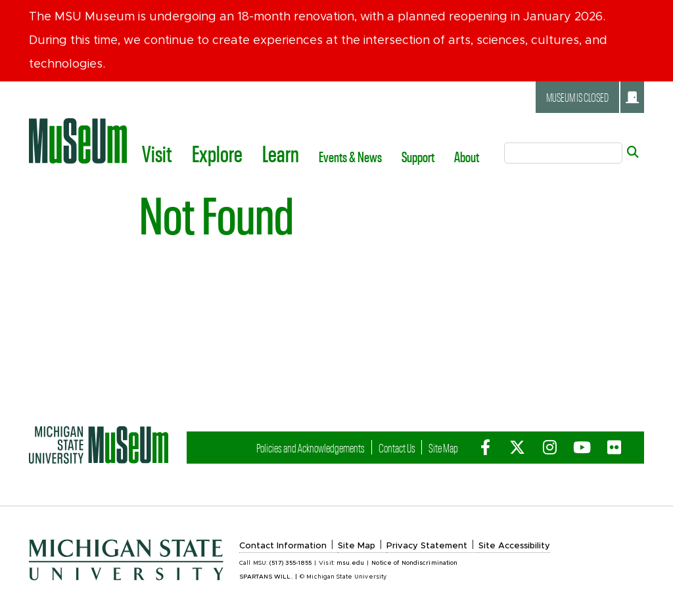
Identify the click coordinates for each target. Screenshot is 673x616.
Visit (157, 153)
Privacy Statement (427, 546)
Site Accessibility (514, 546)
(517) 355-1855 (290, 563)
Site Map (443, 448)
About (467, 156)
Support (418, 156)
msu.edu (350, 563)
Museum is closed (592, 97)
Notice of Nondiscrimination (414, 563)
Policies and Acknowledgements (311, 448)
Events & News (350, 156)
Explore (217, 153)
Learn (281, 153)
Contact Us (397, 448)
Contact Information (283, 546)
